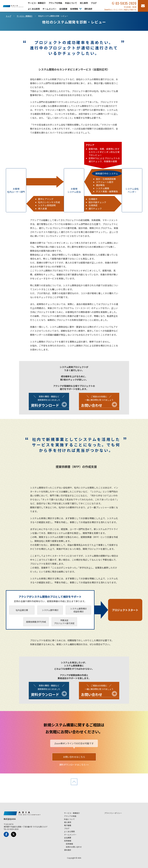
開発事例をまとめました (49, 402)
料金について (71, 3)
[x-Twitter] (14, 834)
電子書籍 (68, 825)
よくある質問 (34, 9)
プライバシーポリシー (113, 813)
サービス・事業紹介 (37, 3)
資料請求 (88, 9)
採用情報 (74, 9)
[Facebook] (6, 834)
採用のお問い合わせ (74, 847)
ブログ (94, 3)
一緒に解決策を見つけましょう (99, 402)
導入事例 (84, 3)
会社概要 (63, 9)
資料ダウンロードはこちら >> (74, 765)
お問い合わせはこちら (74, 757)
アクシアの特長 (55, 3)
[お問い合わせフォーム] (143, 6)
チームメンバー (49, 9)
